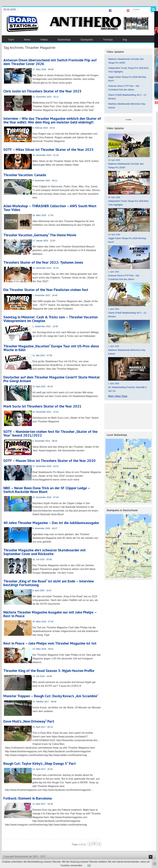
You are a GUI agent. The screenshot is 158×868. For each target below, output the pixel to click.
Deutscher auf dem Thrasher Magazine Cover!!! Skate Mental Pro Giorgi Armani (52, 379)
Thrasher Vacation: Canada (25, 175)
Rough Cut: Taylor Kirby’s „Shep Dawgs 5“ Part (40, 763)
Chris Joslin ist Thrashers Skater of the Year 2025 (42, 91)
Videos (44, 40)
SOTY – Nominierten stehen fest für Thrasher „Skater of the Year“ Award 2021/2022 (50, 433)
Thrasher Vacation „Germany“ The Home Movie (40, 235)
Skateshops (64, 40)
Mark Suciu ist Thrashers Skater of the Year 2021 (42, 406)
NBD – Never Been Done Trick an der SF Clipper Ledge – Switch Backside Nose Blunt (47, 490)
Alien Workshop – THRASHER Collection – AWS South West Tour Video (50, 208)
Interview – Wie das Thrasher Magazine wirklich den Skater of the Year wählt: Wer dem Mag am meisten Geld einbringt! (52, 120)
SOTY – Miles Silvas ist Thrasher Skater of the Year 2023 (48, 150)
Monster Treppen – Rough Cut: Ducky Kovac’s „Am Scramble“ (51, 696)
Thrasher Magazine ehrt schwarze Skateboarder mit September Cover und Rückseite (45, 552)
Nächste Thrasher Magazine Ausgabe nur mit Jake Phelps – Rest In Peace (50, 614)
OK (89, 865)
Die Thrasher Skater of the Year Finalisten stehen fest (46, 290)
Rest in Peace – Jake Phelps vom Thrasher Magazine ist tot (50, 643)
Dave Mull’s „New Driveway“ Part (29, 721)
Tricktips (108, 40)
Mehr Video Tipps (118, 396)
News (27, 40)
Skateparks (87, 40)
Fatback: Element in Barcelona (28, 798)
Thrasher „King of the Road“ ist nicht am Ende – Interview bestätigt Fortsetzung (49, 583)
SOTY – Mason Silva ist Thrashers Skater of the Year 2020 (49, 461)
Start (11, 40)
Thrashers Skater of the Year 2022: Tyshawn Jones (43, 262)
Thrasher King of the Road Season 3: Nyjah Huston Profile (49, 671)
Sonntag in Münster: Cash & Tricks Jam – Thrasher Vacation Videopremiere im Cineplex (51, 319)
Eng (125, 40)
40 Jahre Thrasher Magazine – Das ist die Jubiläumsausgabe (51, 523)
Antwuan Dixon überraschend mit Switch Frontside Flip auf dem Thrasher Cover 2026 (50, 62)
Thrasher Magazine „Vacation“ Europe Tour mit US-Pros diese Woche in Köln (51, 348)
